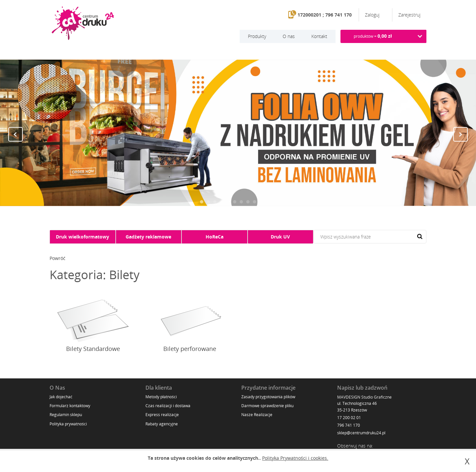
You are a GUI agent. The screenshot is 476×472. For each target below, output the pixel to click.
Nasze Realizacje (257, 415)
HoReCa (215, 237)
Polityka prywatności (68, 424)
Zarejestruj (409, 15)
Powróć (58, 258)
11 (268, 202)
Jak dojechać (61, 397)
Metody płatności (161, 397)
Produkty (257, 36)
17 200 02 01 (349, 418)
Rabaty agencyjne (162, 424)
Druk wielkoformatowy (82, 237)
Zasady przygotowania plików (268, 397)
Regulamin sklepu (66, 415)
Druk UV (280, 237)
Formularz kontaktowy (70, 406)
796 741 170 (349, 425)
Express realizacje (162, 415)
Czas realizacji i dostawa (168, 406)
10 (261, 202)
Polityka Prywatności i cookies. (295, 458)
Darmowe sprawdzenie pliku (267, 406)
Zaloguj (373, 15)
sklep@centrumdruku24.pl (361, 433)
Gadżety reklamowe (148, 237)
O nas (289, 36)
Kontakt (319, 36)
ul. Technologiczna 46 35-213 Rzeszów (357, 407)
